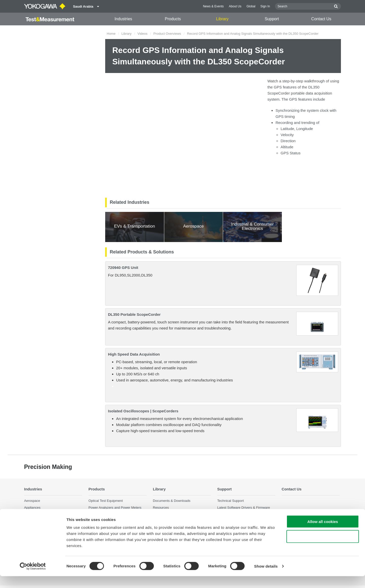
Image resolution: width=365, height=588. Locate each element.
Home (111, 34)
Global (251, 6)
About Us (235, 6)
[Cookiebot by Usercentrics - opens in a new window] (33, 578)
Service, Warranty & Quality (238, 514)
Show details (266, 578)
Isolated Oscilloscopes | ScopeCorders (143, 411)
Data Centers (34, 514)
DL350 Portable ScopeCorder (134, 314)
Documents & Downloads (172, 501)
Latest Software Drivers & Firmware (244, 508)
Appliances (32, 508)
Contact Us (321, 19)
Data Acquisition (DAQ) (106, 514)
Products (173, 19)
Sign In (265, 6)
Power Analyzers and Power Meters (115, 508)
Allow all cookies (323, 533)
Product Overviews (167, 34)
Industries (123, 19)
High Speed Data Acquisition (134, 354)
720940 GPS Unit (123, 268)
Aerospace (32, 501)
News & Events (213, 6)
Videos (142, 34)
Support (272, 19)
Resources (161, 508)
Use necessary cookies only (323, 548)
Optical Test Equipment (106, 501)
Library (222, 19)
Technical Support (231, 501)
